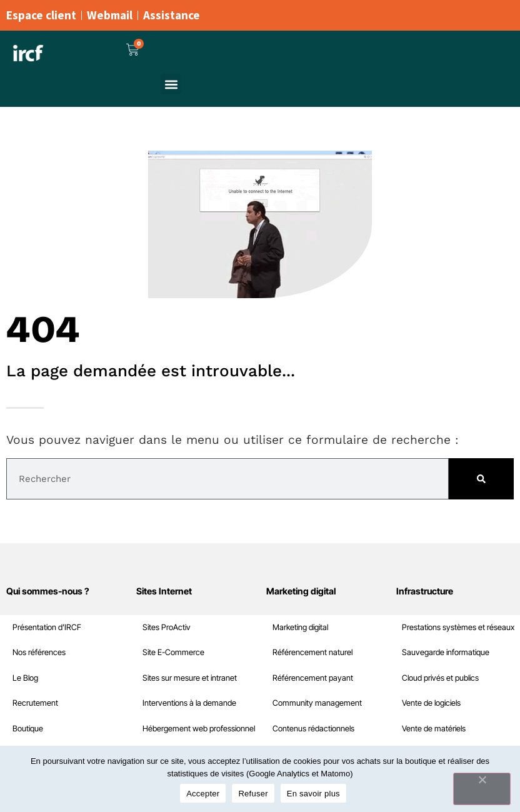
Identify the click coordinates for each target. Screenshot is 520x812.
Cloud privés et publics (51, 678)
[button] (171, 84)
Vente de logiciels (42, 703)
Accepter (203, 794)
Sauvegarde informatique (56, 652)
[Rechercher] (481, 479)
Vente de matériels (44, 729)
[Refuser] (482, 789)
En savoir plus (313, 794)
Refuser (253, 794)
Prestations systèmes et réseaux (69, 627)
